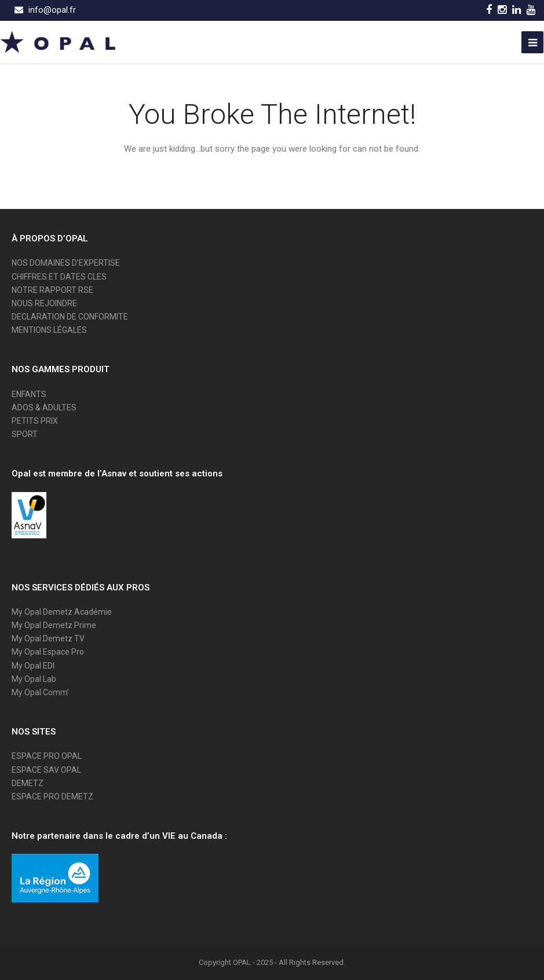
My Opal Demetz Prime (54, 625)
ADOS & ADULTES (44, 408)
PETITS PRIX (35, 421)
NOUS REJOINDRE (44, 303)
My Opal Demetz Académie (62, 612)
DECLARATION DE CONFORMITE (70, 317)
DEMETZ (28, 783)
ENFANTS (29, 394)
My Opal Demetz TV (48, 638)
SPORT (25, 434)
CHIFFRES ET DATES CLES (59, 277)
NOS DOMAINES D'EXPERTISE (66, 263)
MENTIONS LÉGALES (49, 330)
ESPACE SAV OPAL (46, 770)
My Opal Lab (34, 679)
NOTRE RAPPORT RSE (52, 290)
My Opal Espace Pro (48, 652)
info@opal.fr (52, 10)
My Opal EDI (33, 666)
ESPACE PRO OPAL (47, 756)
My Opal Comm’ (40, 692)
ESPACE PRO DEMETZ (52, 797)
